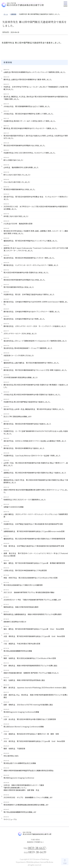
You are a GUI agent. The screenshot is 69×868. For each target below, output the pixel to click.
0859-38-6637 (37, 848)
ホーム (6, 14)
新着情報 (13, 14)
